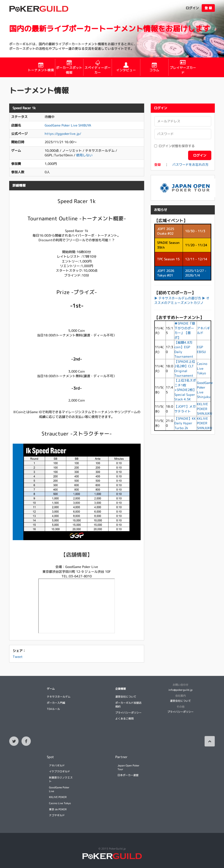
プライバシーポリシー (128, 713)
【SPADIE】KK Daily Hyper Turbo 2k (185, 423)
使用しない (84, 155)
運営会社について (126, 697)
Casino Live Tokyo (202, 368)
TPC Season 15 (168, 259)
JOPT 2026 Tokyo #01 (166, 273)
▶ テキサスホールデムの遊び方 (178, 298)
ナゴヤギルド (57, 815)
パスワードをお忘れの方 (190, 165)
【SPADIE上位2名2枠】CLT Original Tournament (185, 369)
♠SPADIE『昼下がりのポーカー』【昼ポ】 (185, 330)
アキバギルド (57, 765)
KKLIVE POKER (58, 797)
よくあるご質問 (124, 719)
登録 (157, 165)
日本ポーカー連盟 (128, 775)
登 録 (208, 8)
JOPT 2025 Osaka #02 (166, 231)
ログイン (192, 8)
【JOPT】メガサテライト (185, 409)
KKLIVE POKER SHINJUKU (205, 409)
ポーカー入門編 (56, 703)
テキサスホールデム (59, 697)
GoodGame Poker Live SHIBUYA (68, 125)
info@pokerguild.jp (180, 690)
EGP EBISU (201, 349)
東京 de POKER (58, 809)
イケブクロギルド (59, 771)
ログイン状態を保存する (174, 146)
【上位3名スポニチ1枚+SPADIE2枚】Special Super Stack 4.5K (185, 390)
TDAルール (53, 709)
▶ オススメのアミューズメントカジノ (182, 300)
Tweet (18, 657)
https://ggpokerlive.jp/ (63, 134)
